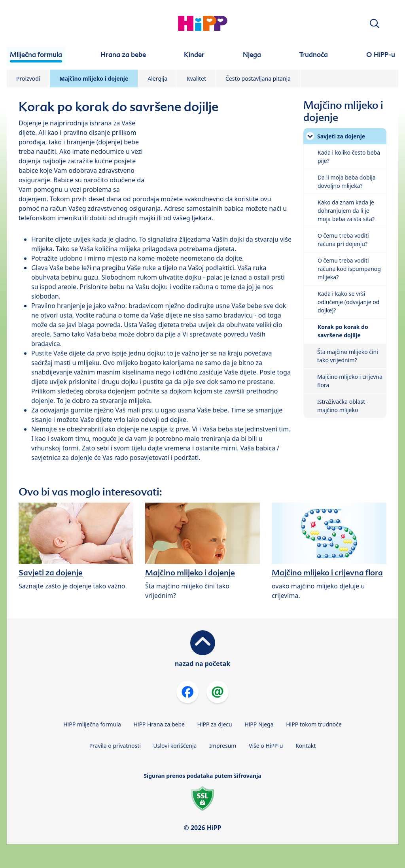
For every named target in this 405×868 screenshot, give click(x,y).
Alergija (157, 78)
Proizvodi (28, 78)
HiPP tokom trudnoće (314, 724)
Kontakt (306, 746)
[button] (375, 24)
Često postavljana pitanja (258, 78)
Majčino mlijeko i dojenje (94, 78)
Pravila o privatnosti (115, 746)
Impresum (223, 746)
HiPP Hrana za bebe (159, 724)
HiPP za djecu (215, 724)
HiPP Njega (259, 724)
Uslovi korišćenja (175, 746)
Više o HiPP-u (266, 746)
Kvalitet (196, 78)
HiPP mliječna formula (92, 724)
